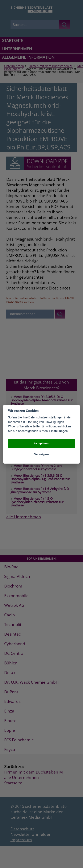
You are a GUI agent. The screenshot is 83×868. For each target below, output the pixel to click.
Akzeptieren (41, 443)
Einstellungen (59, 431)
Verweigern (41, 454)
